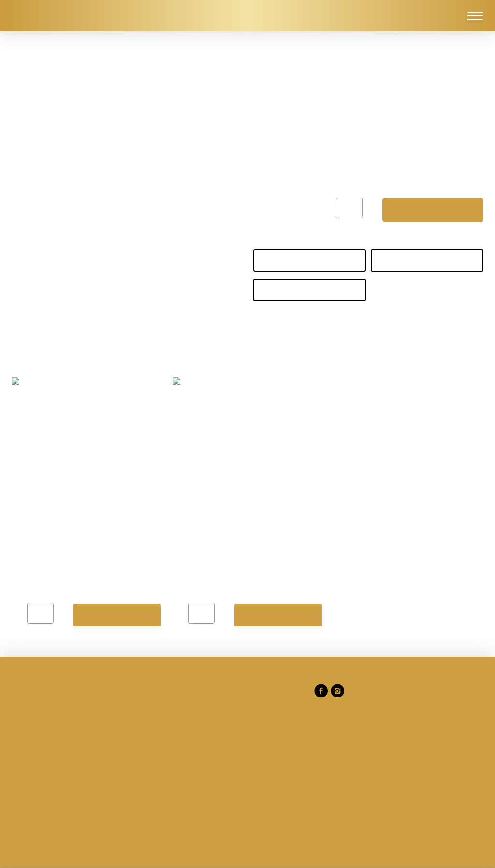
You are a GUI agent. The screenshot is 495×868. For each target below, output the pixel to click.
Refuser (113, 521)
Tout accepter (262, 521)
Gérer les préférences (182, 521)
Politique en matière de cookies (244, 458)
